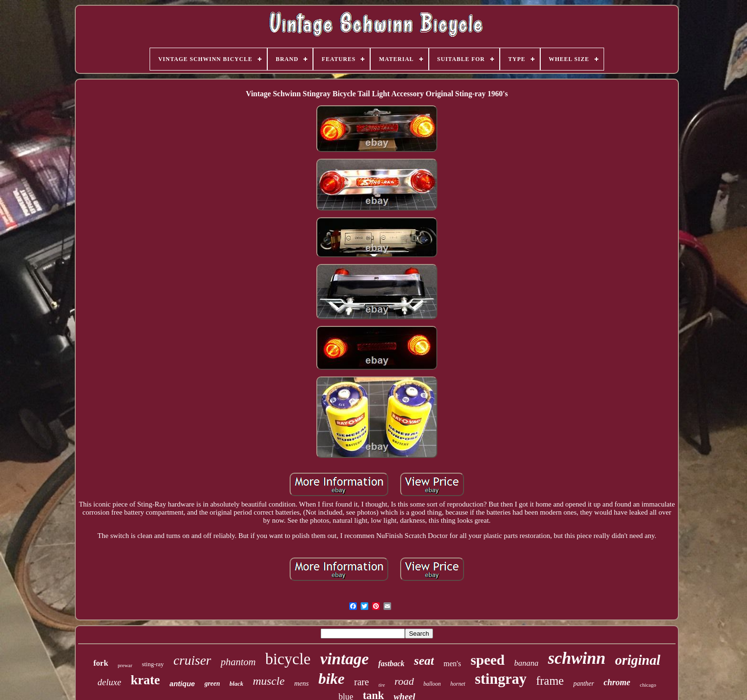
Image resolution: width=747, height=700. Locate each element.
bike (331, 679)
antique (182, 684)
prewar (125, 665)
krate (145, 680)
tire (382, 685)
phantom (238, 662)
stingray (501, 679)
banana (526, 663)
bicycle (288, 659)
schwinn (577, 658)
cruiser (192, 660)
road (404, 681)
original (638, 660)
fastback (391, 664)
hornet (458, 684)
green (212, 684)
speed (488, 660)
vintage (344, 659)
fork (101, 663)
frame (550, 681)
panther (584, 684)
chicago (648, 685)
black (237, 684)
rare (361, 682)
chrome (617, 682)
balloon (432, 684)
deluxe (110, 682)
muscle (269, 681)
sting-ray (153, 664)
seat (424, 661)
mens (301, 683)
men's (452, 664)
